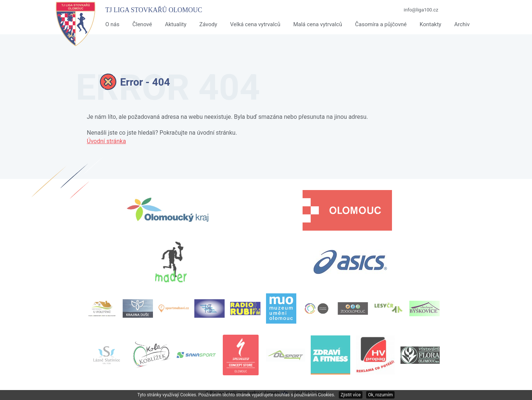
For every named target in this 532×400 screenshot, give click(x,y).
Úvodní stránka (106, 141)
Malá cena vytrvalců (318, 24)
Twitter (478, 10)
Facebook (465, 10)
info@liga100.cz (421, 10)
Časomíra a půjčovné (381, 24)
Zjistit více (351, 395)
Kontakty (431, 24)
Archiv (462, 24)
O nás (112, 24)
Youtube (453, 10)
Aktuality (175, 24)
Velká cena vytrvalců (255, 24)
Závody (208, 24)
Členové (142, 24)
